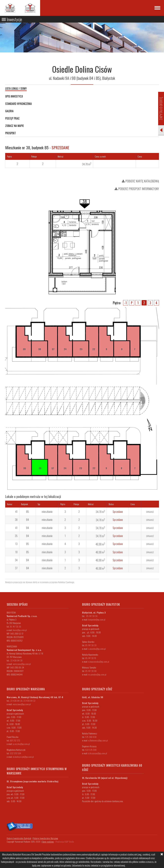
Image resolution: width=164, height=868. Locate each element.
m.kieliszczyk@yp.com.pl (23, 757)
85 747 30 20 (91, 645)
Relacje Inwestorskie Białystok (19, 838)
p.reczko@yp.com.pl (21, 744)
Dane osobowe (48, 842)
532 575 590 (91, 750)
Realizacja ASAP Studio (65, 842)
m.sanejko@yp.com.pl (97, 674)
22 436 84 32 (29, 701)
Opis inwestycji (14, 96)
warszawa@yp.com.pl (22, 664)
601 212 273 (15, 740)
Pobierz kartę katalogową (140, 181)
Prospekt (11, 133)
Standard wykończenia (18, 104)
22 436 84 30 (16, 660)
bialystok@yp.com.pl (97, 619)
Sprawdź (150, 512)
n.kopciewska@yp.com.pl (99, 662)
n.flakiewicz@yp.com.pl (98, 740)
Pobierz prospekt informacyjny (137, 189)
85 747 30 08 (91, 671)
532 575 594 (15, 753)
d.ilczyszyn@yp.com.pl (98, 753)
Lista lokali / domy (16, 89)
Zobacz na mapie (14, 126)
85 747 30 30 (15, 626)
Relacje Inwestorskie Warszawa (46, 838)
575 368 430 (91, 737)
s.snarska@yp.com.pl (97, 649)
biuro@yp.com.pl (20, 630)
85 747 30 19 (91, 658)
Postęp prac (12, 118)
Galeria (9, 111)
